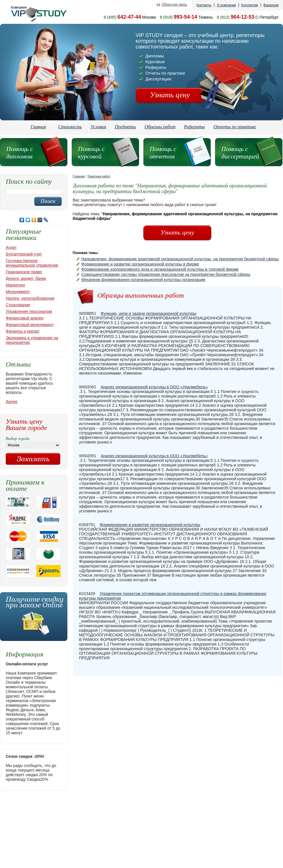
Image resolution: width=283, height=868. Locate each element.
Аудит (11, 247)
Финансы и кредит (23, 331)
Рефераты (195, 127)
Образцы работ (160, 127)
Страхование (18, 305)
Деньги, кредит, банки (26, 278)
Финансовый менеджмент (30, 325)
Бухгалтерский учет (24, 254)
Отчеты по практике (235, 127)
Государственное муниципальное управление (32, 263)
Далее (12, 402)
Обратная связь (174, 5)
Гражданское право (24, 272)
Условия (98, 127)
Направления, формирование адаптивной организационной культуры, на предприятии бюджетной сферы (180, 259)
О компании (226, 5)
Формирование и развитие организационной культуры (150, 525)
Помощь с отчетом (163, 153)
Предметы (125, 127)
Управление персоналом (29, 311)
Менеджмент (18, 292)
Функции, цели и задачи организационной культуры (149, 313)
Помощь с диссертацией (240, 153)
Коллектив (250, 5)
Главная (38, 127)
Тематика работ (99, 176)
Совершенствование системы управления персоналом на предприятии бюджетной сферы (166, 274)
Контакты (204, 5)
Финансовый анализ (25, 318)
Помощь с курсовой (91, 153)
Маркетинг (15, 285)
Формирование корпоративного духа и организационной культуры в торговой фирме (160, 269)
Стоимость (70, 127)
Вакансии (271, 5)
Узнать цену (170, 95)
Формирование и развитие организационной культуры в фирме (140, 264)
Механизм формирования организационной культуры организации (143, 280)
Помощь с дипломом (20, 153)
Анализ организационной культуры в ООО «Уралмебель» (154, 387)
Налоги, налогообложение (30, 298)
